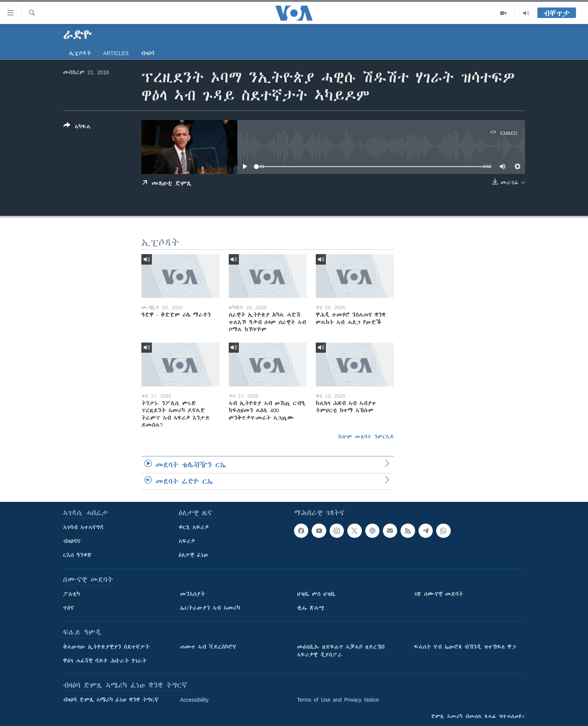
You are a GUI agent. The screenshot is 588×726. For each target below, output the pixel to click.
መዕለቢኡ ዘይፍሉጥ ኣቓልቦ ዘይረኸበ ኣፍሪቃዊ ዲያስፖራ (341, 651)
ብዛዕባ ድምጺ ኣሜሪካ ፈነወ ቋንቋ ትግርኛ (111, 700)
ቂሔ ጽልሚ (311, 608)
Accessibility (194, 700)
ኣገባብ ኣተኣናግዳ (83, 527)
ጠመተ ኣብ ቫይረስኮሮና (208, 647)
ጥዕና (68, 608)
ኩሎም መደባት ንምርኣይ (366, 437)
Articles (116, 53)
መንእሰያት (193, 594)
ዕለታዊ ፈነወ (193, 555)
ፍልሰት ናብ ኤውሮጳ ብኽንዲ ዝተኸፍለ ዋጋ (465, 647)
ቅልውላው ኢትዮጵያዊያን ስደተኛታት (106, 647)
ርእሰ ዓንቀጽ (77, 555)
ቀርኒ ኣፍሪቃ (194, 527)
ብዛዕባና (72, 541)
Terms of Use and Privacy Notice (338, 700)
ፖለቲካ (71, 594)
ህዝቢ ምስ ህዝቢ (316, 594)
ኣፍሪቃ (187, 541)
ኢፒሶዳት (80, 53)
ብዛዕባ (148, 53)
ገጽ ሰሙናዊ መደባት (439, 594)
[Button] (77, 127)
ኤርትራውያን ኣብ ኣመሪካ (210, 608)
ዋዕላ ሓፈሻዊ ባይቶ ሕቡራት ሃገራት (105, 661)
